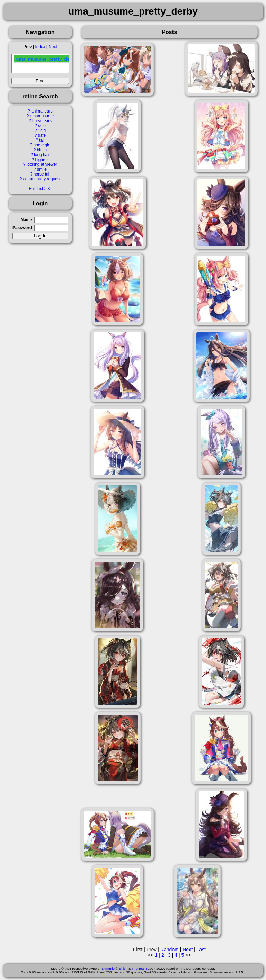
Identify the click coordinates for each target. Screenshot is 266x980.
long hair (42, 155)
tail (42, 140)
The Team (139, 968)
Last (201, 950)
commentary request (42, 179)
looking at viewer (42, 164)
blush (42, 150)
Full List (36, 189)
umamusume (42, 116)
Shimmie (108, 968)
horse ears (42, 121)
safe (42, 135)
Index (40, 47)
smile (42, 169)
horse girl (42, 145)
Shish (123, 968)
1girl (42, 131)
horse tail (42, 174)
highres (42, 160)
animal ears (42, 111)
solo (42, 126)
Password (22, 228)
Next (53, 47)
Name (26, 220)
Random (170, 950)
